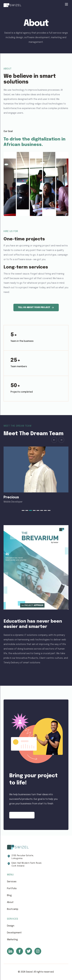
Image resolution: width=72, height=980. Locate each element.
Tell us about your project (36, 307)
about (10, 902)
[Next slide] (61, 440)
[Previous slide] (54, 440)
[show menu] (66, 4)
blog (9, 895)
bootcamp (13, 909)
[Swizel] (12, 5)
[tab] (23, 510)
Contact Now (22, 815)
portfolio (12, 889)
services (12, 882)
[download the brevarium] (36, 567)
